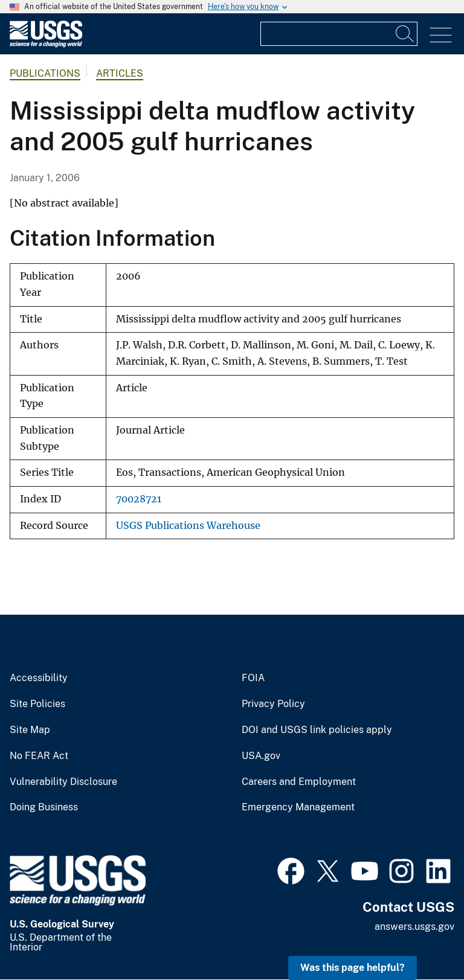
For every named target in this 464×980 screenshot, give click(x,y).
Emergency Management (298, 807)
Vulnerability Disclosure (63, 782)
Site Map (30, 730)
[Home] (46, 44)
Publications (45, 73)
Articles (120, 73)
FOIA (253, 678)
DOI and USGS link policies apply (317, 730)
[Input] (339, 34)
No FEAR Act (39, 756)
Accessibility (39, 678)
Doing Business (44, 807)
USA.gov (261, 756)
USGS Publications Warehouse (188, 526)
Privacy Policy (273, 704)
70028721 (139, 499)
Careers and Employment (299, 782)
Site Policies (37, 704)
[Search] (405, 34)
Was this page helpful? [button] (353, 968)
